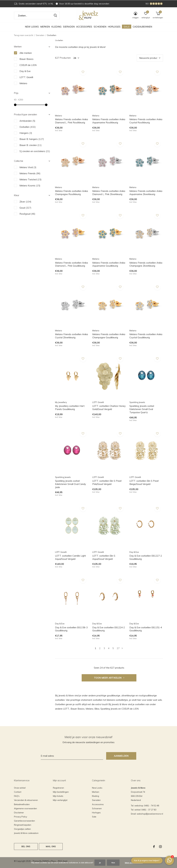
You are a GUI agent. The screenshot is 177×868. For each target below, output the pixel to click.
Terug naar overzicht (24, 35)
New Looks (32, 27)
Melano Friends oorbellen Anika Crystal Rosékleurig (146, 121)
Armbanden (27, 121)
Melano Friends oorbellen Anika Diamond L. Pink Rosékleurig (71, 121)
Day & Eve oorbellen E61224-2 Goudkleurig (109, 629)
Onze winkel (20, 788)
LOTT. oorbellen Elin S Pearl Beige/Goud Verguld (144, 482)
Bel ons (26, 846)
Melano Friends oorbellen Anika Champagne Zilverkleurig (146, 264)
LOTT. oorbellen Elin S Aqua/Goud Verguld (104, 557)
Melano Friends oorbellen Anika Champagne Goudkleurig (109, 336)
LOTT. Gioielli (26, 77)
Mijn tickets (58, 796)
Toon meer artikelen (109, 678)
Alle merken (26, 53)
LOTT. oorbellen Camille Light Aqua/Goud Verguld (70, 557)
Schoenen (100, 27)
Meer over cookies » (134, 863)
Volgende (122, 648)
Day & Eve (25, 71)
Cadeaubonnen (142, 27)
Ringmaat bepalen (23, 825)
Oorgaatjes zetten (22, 829)
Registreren (58, 788)
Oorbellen (28, 127)
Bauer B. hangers (32, 139)
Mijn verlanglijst (60, 800)
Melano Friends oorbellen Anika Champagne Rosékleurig (71, 193)
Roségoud (27, 214)
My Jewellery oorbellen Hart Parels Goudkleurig (70, 408)
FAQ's (17, 796)
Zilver (25, 202)
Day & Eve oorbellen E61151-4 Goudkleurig (146, 629)
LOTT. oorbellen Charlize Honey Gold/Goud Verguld (109, 408)
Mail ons (51, 846)
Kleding (56, 27)
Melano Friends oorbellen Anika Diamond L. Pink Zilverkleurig (109, 193)
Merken (45, 27)
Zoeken (55, 15)
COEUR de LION (28, 65)
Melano (23, 83)
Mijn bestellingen (61, 792)
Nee (113, 863)
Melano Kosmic (30, 186)
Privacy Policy (21, 817)
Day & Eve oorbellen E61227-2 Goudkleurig (146, 557)
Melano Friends (30, 173)
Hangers (26, 133)
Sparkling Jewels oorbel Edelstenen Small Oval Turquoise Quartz (142, 409)
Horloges (114, 27)
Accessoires (84, 27)
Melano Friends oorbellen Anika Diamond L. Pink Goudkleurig (71, 264)
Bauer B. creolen (31, 145)
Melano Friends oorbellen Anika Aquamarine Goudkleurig (109, 264)
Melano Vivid (28, 167)
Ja (100, 863)
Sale (127, 27)
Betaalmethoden (22, 804)
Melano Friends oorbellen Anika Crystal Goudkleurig (146, 336)
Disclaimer (19, 813)
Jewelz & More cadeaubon (26, 833)
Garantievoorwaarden (24, 821)
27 (118, 648)
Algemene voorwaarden (25, 808)
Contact (18, 792)
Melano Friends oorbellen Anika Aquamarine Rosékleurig (109, 121)
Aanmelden (121, 756)
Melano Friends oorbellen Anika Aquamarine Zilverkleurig (146, 193)
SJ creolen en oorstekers (35, 151)
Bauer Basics (26, 59)
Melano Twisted (30, 179)
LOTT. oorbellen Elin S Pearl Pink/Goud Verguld (107, 482)
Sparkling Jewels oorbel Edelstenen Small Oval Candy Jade (70, 484)
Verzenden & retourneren (26, 800)
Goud (25, 208)
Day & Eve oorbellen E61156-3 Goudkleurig (71, 629)
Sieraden (69, 27)
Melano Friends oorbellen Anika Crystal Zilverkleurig (71, 336)
